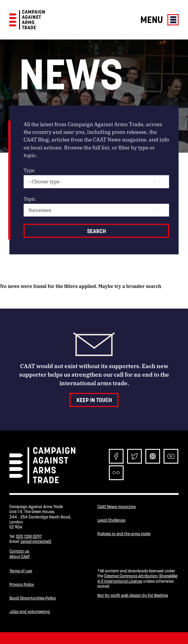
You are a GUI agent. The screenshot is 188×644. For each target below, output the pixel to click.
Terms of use (21, 571)
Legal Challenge (111, 520)
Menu (159, 20)
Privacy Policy (22, 585)
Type (29, 170)
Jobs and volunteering (30, 612)
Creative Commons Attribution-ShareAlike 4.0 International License (137, 578)
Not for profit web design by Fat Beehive (133, 595)
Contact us (19, 551)
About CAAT (20, 556)
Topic (30, 199)
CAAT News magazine (117, 507)
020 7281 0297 (29, 536)
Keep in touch (94, 400)
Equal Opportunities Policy (33, 598)
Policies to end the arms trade (124, 534)
